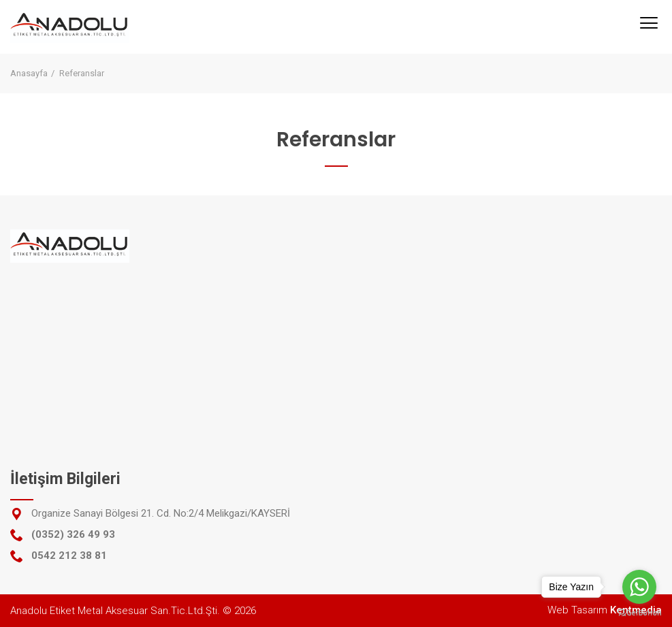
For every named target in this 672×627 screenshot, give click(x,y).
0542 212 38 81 (69, 556)
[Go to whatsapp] (639, 587)
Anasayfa (29, 73)
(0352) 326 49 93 (73, 534)
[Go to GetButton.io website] (639, 613)
